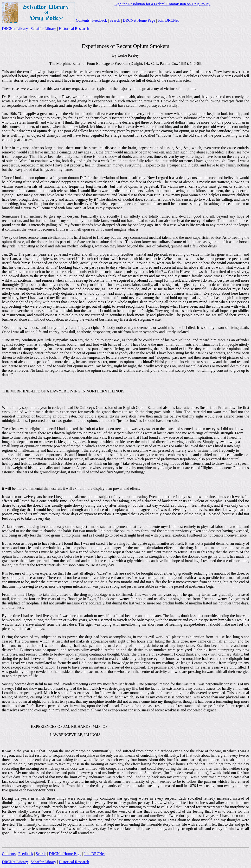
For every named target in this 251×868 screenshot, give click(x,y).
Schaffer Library (43, 29)
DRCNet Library (15, 29)
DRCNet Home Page (139, 20)
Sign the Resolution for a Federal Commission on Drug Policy (163, 4)
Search (115, 20)
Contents (83, 20)
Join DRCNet (168, 20)
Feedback (100, 20)
